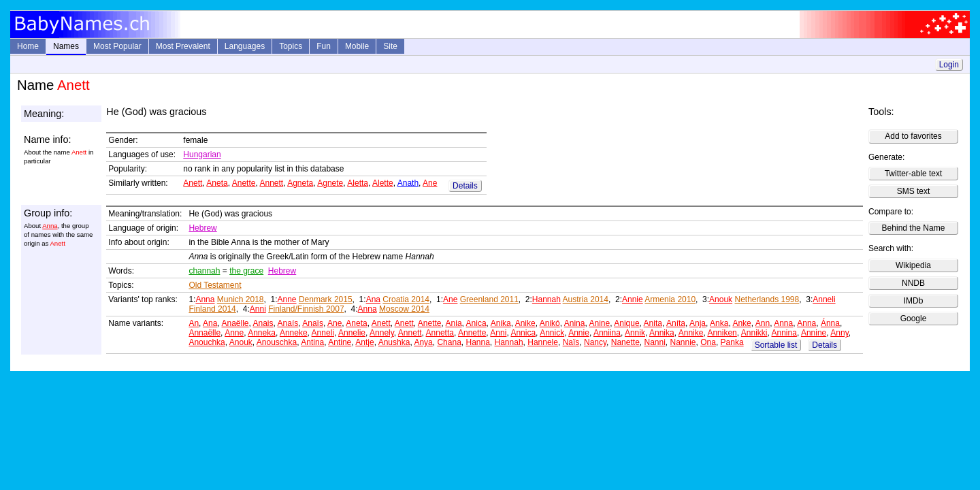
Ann (763, 323)
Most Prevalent (183, 46)
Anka (719, 323)
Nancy (595, 342)
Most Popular (117, 46)
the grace (246, 271)
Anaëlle (235, 323)
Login (949, 65)
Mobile (357, 46)
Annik (635, 333)
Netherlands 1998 (767, 299)
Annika (662, 333)
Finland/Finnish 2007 (306, 309)
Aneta (217, 183)
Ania (454, 323)
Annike (691, 333)
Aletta (358, 183)
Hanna (477, 342)
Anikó (550, 323)
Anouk (721, 299)
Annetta (440, 333)
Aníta (676, 323)
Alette (383, 183)
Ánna (830, 323)
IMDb (914, 301)
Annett (271, 183)
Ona (708, 342)
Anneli (824, 299)
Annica (523, 333)
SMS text (914, 191)
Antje (364, 342)
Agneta (300, 183)
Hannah (546, 299)
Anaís (288, 323)
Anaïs (313, 323)
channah (204, 271)
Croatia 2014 (406, 299)
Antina (312, 342)
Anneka (262, 333)
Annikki (754, 333)
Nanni (654, 342)
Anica (476, 323)
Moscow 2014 (404, 309)
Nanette (625, 342)
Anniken (722, 333)
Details (465, 186)
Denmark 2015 (326, 299)
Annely (382, 333)
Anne (287, 299)
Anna (50, 226)
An (194, 323)
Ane (430, 183)
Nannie (683, 342)
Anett (193, 183)
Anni (258, 309)
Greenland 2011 (489, 299)
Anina (575, 323)
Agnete (330, 183)
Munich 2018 (241, 299)
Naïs (571, 342)
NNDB (913, 283)
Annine (814, 333)
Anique (626, 323)
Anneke (294, 333)
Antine (340, 342)
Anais (263, 323)
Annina (784, 333)
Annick (552, 333)
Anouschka (277, 342)
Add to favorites (913, 136)
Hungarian (202, 154)
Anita (653, 323)
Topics (291, 46)
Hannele (543, 342)
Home (28, 46)
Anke (741, 323)
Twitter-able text (914, 174)
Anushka (394, 342)
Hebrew (202, 228)
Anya (423, 342)
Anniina (607, 333)
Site (390, 46)
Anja (698, 323)
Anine (599, 323)
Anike (525, 323)
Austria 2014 (586, 299)
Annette (472, 333)
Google (914, 318)
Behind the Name (914, 228)
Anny (839, 333)
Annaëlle (205, 333)
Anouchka (207, 342)
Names (66, 46)
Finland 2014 (212, 309)
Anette (244, 183)
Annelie (352, 333)
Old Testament (215, 285)
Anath (408, 183)
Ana (373, 299)
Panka (732, 342)
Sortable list (776, 345)
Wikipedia (913, 265)
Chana (449, 342)
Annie (633, 299)
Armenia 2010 (670, 299)
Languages (245, 46)
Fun (324, 46)
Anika (501, 323)
